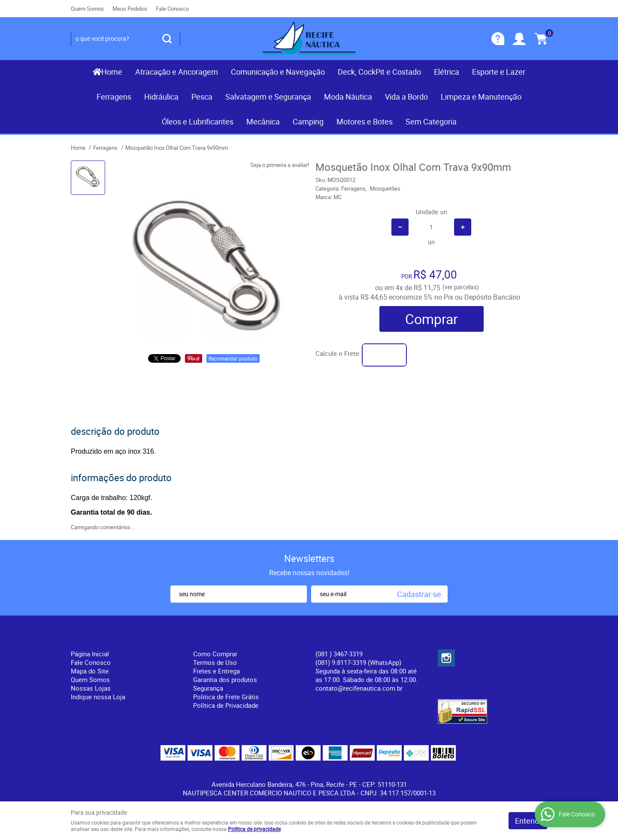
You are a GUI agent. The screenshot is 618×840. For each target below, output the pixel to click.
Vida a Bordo (406, 97)
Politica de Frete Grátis (226, 697)
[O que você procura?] (167, 39)
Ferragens (114, 97)
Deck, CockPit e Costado (379, 72)
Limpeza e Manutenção (481, 97)
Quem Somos (87, 9)
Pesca (202, 97)
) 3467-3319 (339, 654)
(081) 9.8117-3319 (358, 662)
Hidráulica (161, 97)
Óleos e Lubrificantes (198, 121)
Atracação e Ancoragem (177, 72)
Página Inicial (90, 654)
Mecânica (263, 121)
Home (112, 72)
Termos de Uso (215, 662)
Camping (308, 121)
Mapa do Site (90, 671)
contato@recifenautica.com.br (359, 688)
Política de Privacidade (226, 705)
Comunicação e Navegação (278, 72)
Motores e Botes (365, 121)
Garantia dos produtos (225, 679)
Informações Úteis (228, 640)
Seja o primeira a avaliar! (280, 165)
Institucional (94, 640)
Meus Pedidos (130, 9)
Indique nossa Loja (98, 697)
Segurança (208, 688)
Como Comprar (215, 654)
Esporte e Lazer (499, 72)
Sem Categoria (431, 121)
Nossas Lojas (91, 688)
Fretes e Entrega (217, 671)
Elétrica (447, 72)
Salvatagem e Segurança (268, 97)
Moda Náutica (348, 97)
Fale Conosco (172, 9)
